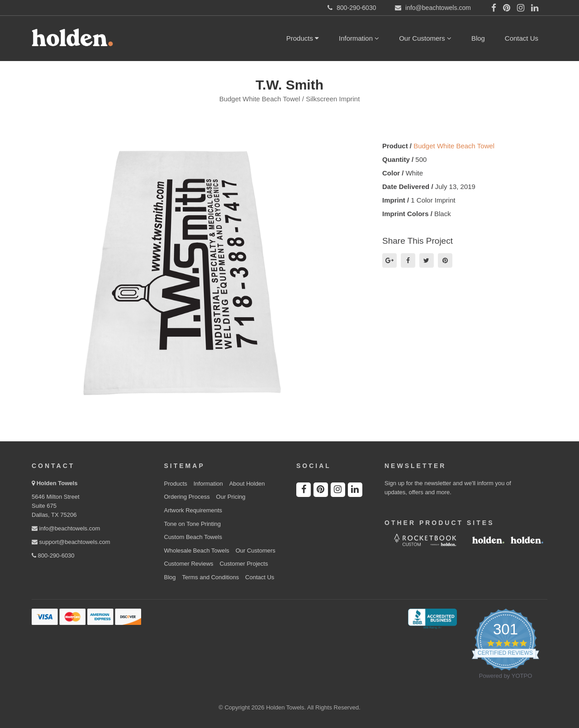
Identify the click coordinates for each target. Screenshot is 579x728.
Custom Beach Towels (193, 537)
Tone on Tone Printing (193, 524)
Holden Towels (57, 483)
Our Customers (425, 38)
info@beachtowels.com (66, 528)
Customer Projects (244, 564)
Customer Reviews (189, 564)
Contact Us (522, 38)
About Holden (247, 484)
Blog (478, 38)
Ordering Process (187, 497)
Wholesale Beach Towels (197, 551)
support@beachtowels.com (71, 542)
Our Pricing (231, 497)
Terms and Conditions (210, 577)
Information (359, 38)
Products (303, 38)
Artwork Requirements (193, 510)
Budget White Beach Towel (454, 146)
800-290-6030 (53, 555)
